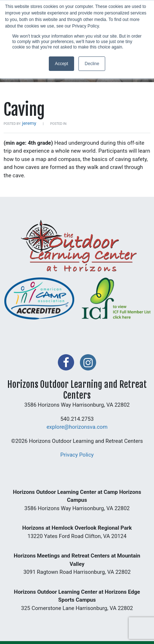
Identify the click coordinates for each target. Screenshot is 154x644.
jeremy (29, 123)
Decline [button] (92, 64)
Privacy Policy (77, 455)
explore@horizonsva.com (77, 427)
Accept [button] (62, 64)
